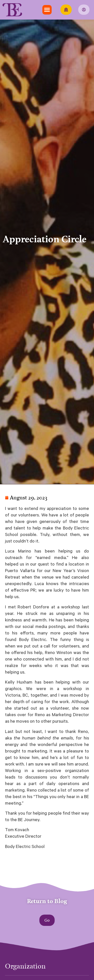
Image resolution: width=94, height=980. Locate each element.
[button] (47, 10)
